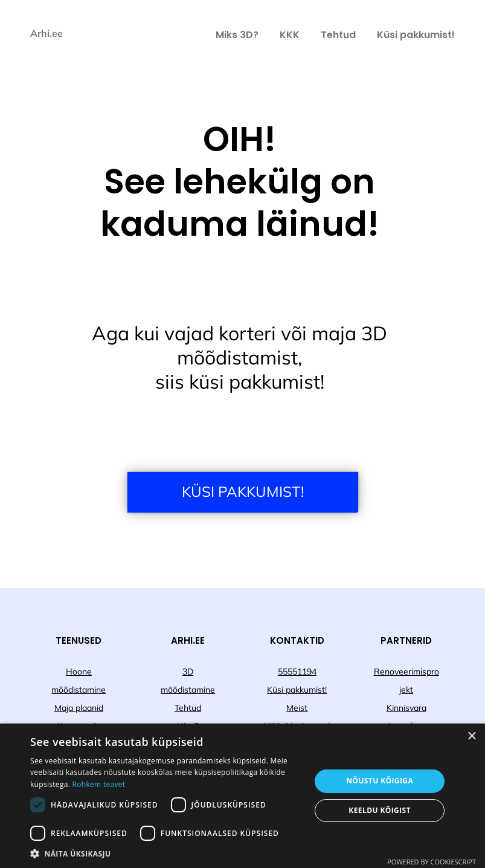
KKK (290, 35)
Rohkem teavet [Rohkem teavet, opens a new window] (99, 784)
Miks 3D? (237, 35)
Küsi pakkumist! (416, 35)
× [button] (471, 737)
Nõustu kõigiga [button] (380, 781)
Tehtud (338, 35)
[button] (166, 853)
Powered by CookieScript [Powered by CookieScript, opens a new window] (432, 862)
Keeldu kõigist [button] (380, 810)
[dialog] (242, 796)
